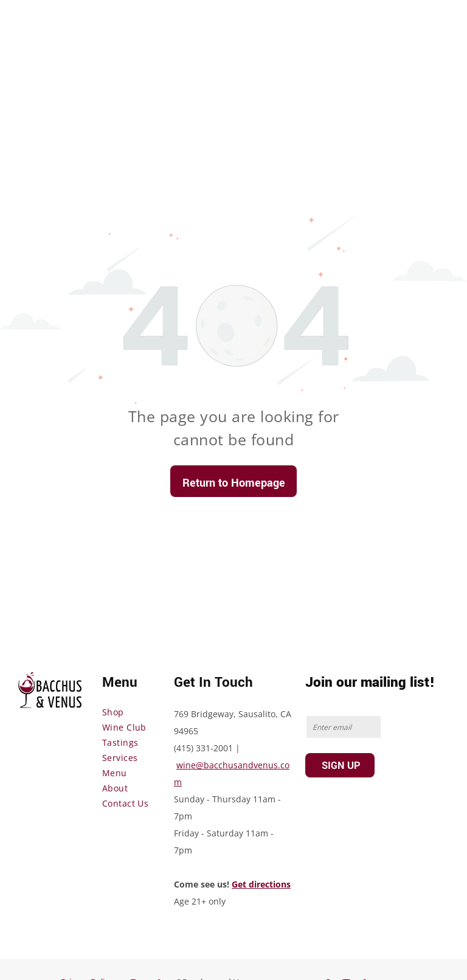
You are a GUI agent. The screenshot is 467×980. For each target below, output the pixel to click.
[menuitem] (146, 712)
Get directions (261, 884)
